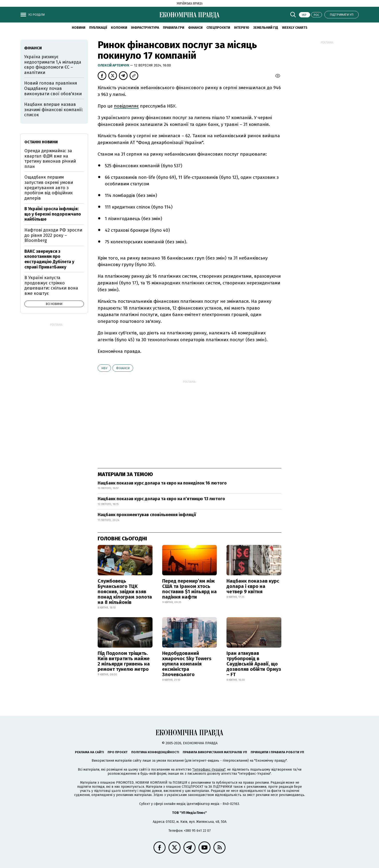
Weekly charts (295, 28)
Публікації (98, 28)
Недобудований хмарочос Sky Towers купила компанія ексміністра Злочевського (187, 664)
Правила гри (174, 28)
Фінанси (195, 28)
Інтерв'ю (242, 28)
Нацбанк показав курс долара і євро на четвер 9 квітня (253, 586)
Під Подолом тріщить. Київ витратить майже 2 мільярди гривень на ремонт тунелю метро (124, 661)
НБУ (104, 368)
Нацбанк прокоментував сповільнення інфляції (147, 515)
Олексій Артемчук (114, 65)
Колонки (119, 28)
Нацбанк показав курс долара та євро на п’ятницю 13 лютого (161, 499)
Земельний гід (266, 28)
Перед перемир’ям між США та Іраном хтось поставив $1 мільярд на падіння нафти (189, 589)
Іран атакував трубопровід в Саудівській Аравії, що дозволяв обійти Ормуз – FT (254, 664)
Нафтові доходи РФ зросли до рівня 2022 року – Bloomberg (53, 235)
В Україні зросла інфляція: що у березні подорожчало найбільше (53, 214)
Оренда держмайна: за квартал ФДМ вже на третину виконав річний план (50, 159)
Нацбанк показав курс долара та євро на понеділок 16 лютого (162, 483)
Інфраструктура (145, 28)
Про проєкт (118, 752)
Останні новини (41, 142)
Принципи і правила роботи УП (277, 752)
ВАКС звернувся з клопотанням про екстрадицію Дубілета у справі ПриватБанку (49, 259)
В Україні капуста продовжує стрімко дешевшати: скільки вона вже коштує (51, 286)
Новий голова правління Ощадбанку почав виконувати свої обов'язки (53, 88)
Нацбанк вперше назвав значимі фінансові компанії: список (54, 110)
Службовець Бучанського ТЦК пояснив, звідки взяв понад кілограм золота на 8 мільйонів (125, 592)
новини (79, 28)
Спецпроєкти (218, 28)
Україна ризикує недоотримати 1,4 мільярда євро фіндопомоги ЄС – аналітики (53, 65)
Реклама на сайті (89, 752)
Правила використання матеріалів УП (215, 752)
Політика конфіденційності (155, 752)
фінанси (123, 368)
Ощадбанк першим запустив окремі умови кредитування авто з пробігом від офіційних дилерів (49, 188)
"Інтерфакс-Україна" (209, 770)
